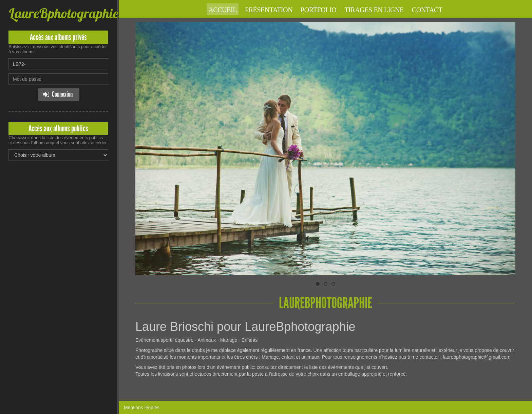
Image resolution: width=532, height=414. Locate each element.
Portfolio (318, 10)
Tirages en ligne (374, 10)
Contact (427, 10)
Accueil (223, 10)
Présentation (269, 10)
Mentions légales (142, 408)
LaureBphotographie (63, 13)
